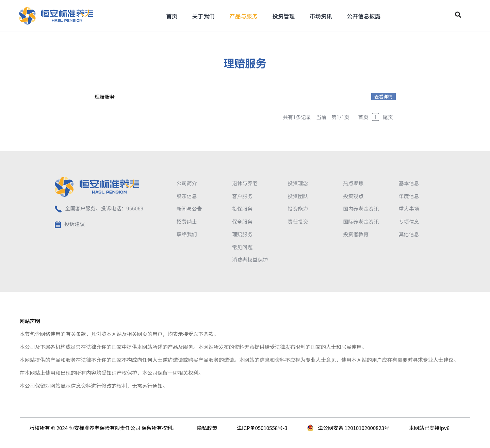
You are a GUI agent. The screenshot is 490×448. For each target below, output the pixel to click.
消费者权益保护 (250, 260)
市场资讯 (321, 16)
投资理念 (298, 183)
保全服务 (242, 221)
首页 (172, 16)
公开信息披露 (364, 16)
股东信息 (187, 196)
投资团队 (298, 196)
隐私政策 (207, 428)
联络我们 (187, 234)
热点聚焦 (353, 183)
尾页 (388, 117)
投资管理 (283, 16)
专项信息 (409, 221)
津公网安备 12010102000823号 (348, 428)
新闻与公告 (189, 209)
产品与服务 (243, 16)
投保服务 (242, 209)
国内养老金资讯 (361, 209)
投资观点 (353, 196)
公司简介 (187, 183)
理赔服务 (242, 234)
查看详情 (383, 96)
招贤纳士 (187, 221)
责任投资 (298, 221)
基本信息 (409, 183)
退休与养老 (245, 183)
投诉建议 (75, 224)
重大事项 (409, 209)
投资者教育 (356, 234)
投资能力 (298, 209)
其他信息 (409, 234)
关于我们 (203, 16)
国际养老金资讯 (361, 221)
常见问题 (242, 247)
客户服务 (242, 196)
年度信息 (409, 196)
